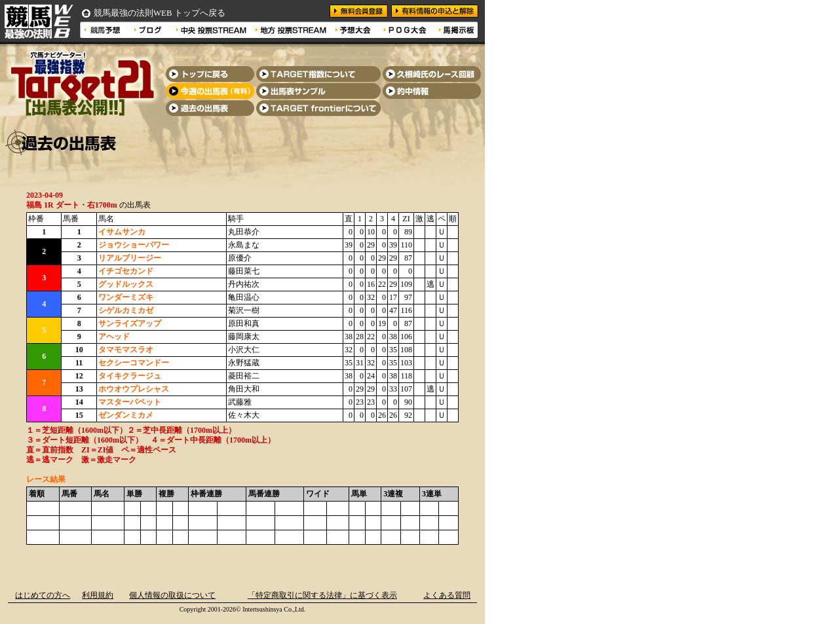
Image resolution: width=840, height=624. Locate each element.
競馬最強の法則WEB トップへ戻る (160, 13)
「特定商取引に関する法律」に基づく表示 (322, 595)
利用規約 (98, 595)
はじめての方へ (43, 595)
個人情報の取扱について (172, 595)
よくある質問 (447, 595)
